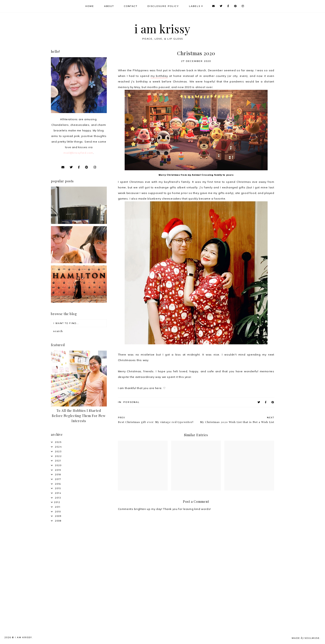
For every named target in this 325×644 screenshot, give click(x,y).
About (109, 6)
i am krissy (162, 29)
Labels (195, 6)
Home (90, 6)
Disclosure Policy (163, 6)
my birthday (159, 76)
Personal (131, 402)
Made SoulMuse (306, 638)
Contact (131, 6)
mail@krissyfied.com (78, 153)
